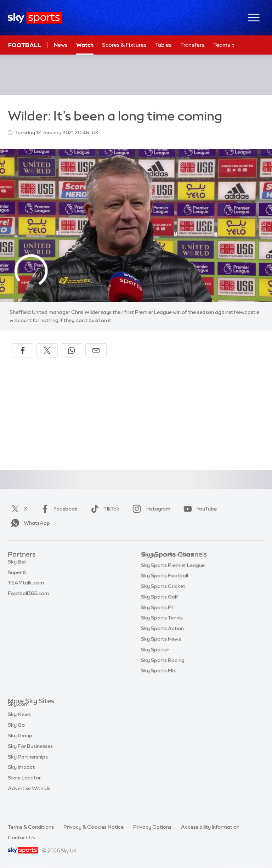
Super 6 (17, 576)
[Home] (35, 18)
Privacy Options (152, 827)
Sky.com (18, 712)
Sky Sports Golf (160, 608)
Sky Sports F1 (157, 618)
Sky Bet (17, 565)
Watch (85, 45)
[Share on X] (47, 350)
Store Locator (24, 786)
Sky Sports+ (155, 660)
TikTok (104, 509)
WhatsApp (29, 523)
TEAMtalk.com (26, 586)
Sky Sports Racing (163, 671)
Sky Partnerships (28, 765)
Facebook (58, 509)
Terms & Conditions (31, 827)
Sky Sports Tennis (162, 629)
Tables (163, 45)
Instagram (150, 509)
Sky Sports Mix (158, 681)
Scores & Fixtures (124, 45)
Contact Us (21, 838)
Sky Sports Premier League (173, 576)
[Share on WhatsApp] (72, 350)
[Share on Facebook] (23, 350)
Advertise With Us (29, 796)
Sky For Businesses (30, 754)
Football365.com (28, 597)
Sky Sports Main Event (167, 565)
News (61, 45)
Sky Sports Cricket (163, 597)
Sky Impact (21, 775)
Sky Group (20, 744)
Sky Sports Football (165, 586)
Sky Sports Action (162, 639)
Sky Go (16, 733)
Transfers (192, 45)
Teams (224, 45)
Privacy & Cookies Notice (93, 827)
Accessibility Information (210, 827)
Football (25, 45)
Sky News (19, 722)
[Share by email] (96, 350)
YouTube (199, 509)
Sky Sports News (161, 650)
